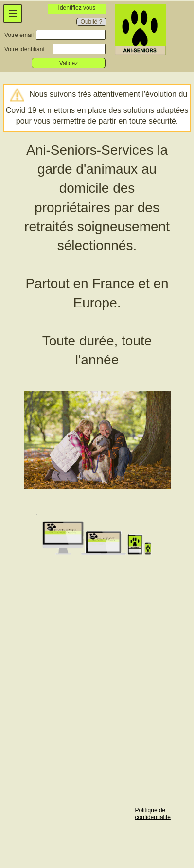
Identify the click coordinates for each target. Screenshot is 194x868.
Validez (69, 63)
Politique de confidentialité (153, 814)
